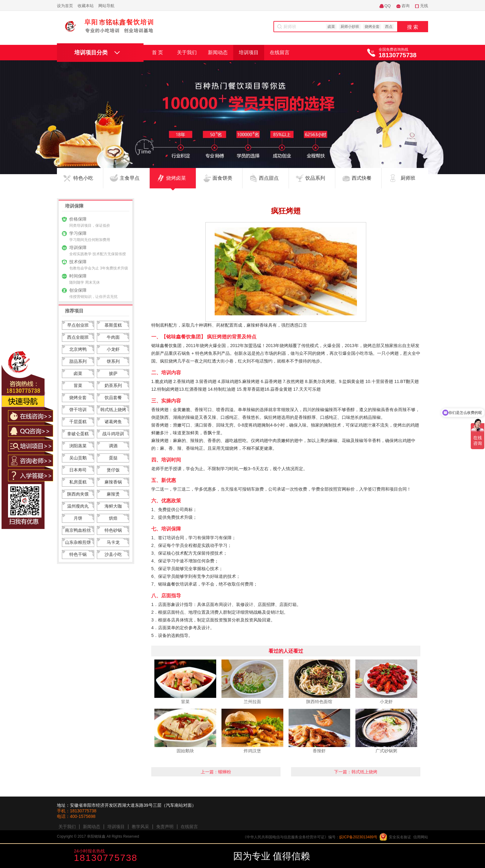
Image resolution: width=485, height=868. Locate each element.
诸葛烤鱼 (113, 422)
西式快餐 (362, 182)
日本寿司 (78, 470)
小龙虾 (113, 349)
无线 (424, 6)
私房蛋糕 (78, 482)
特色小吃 (83, 182)
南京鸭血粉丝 (78, 530)
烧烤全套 (372, 27)
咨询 (406, 6)
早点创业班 (78, 325)
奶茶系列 (113, 385)
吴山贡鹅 (78, 458)
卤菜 (331, 27)
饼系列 (113, 361)
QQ (388, 6)
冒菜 (78, 385)
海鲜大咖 (113, 506)
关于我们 (187, 52)
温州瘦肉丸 (78, 506)
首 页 (157, 52)
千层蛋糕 (78, 422)
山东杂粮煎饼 (78, 542)
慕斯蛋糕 (113, 325)
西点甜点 (269, 182)
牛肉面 (113, 337)
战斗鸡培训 (113, 434)
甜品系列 (78, 361)
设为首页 (65, 6)
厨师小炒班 (350, 27)
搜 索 (413, 27)
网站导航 (106, 6)
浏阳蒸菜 (78, 446)
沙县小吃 (113, 554)
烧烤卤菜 (176, 182)
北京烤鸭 (78, 349)
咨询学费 (164, 857)
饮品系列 (315, 182)
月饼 (78, 518)
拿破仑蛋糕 (78, 434)
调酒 (113, 446)
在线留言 (280, 52)
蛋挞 (113, 458)
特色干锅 (78, 554)
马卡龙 (113, 542)
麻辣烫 (113, 494)
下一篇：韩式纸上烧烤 (356, 772)
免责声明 (165, 827)
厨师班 (408, 182)
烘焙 (113, 518)
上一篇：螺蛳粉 (216, 772)
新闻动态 (218, 52)
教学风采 (140, 827)
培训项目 (249, 52)
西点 (389, 27)
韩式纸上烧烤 (113, 410)
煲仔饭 (113, 470)
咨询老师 (209, 857)
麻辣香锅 (113, 482)
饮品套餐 (113, 397)
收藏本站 (86, 6)
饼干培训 (78, 410)
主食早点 (130, 182)
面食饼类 (222, 182)
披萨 (113, 373)
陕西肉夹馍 (78, 494)
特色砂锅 (113, 530)
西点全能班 (78, 337)
